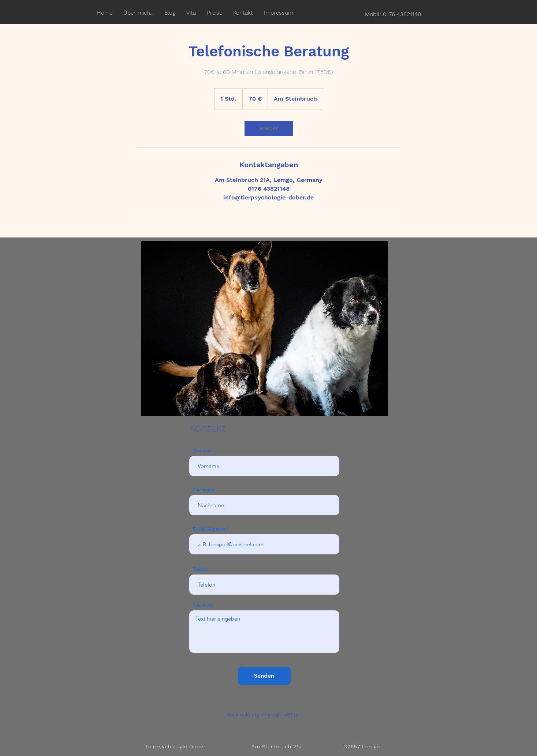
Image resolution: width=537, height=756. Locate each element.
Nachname (204, 490)
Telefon (201, 569)
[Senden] (264, 676)
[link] (269, 128)
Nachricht (203, 605)
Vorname (202, 451)
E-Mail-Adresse (209, 529)
